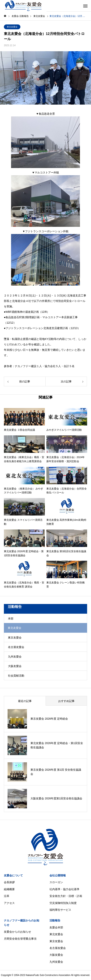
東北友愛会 (12, 27)
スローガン (56, 882)
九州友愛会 (15, 657)
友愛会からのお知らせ (17, 932)
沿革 (7, 896)
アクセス (9, 903)
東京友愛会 (15, 638)
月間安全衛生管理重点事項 (20, 939)
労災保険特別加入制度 (63, 903)
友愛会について (13, 875)
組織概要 (9, 889)
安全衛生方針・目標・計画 (66, 896)
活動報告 (55, 920)
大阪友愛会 (15, 666)
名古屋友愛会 (16, 647)
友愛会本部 (56, 927)
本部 (11, 619)
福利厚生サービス (60, 910)
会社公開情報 (58, 875)
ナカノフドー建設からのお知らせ (22, 923)
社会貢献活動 (16, 676)
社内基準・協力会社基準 (64, 889)
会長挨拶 (9, 882)
